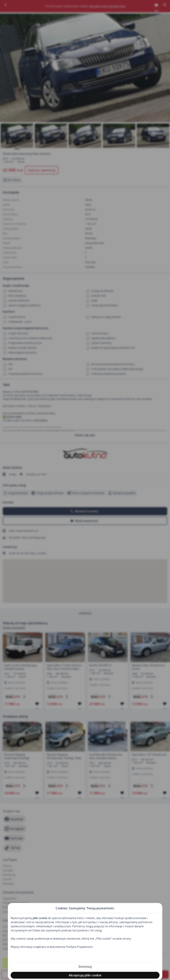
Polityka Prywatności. (80, 947)
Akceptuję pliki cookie (85, 975)
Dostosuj (85, 966)
